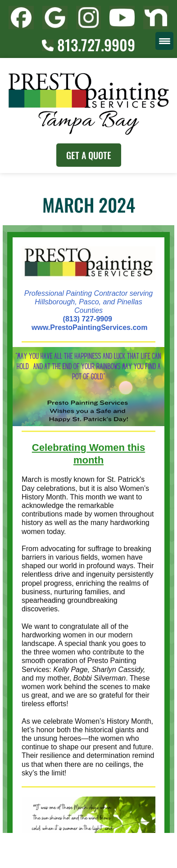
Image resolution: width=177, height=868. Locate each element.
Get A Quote (89, 155)
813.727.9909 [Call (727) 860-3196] (88, 45)
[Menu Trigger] (164, 41)
